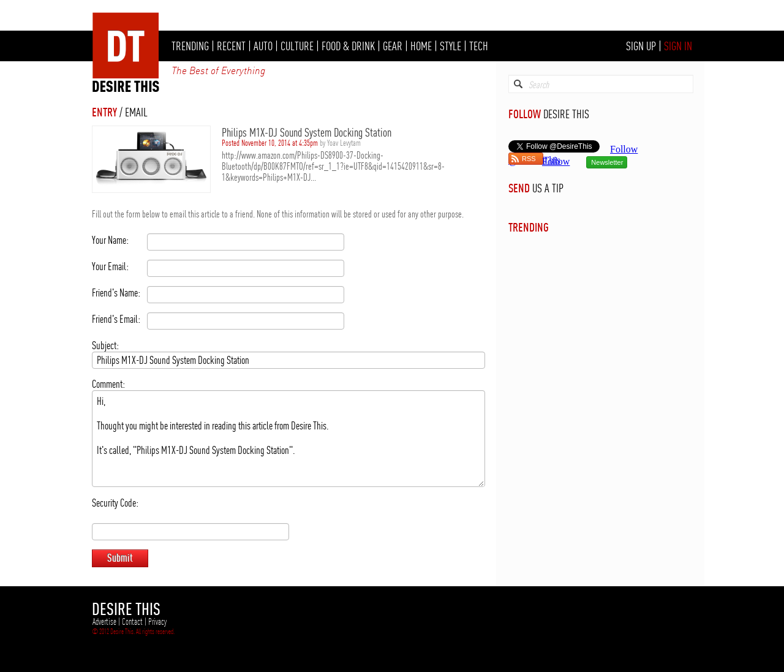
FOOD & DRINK (348, 46)
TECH (479, 46)
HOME (421, 46)
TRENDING (190, 46)
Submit (120, 558)
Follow (556, 161)
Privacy (157, 622)
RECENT (231, 46)
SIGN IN (678, 46)
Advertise (104, 622)
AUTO (263, 46)
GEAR (393, 46)
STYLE (450, 46)
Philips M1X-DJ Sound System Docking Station (307, 132)
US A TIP (548, 188)
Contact (132, 622)
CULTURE (297, 46)
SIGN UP (641, 46)
